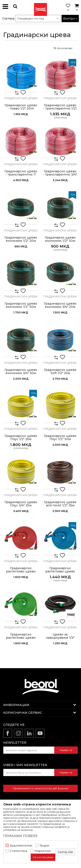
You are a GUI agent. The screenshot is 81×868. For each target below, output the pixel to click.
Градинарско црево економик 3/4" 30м (21, 372)
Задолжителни (21, 846)
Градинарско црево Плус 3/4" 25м (21, 504)
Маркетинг (43, 851)
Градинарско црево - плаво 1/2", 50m (21, 107)
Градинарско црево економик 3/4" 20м (60, 305)
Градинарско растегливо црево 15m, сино (60, 571)
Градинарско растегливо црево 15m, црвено (21, 571)
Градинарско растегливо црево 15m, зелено (21, 638)
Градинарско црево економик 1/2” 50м (21, 305)
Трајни (44, 846)
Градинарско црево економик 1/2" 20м (21, 239)
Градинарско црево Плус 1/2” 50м (60, 438)
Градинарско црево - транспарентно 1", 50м (21, 175)
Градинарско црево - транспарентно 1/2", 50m (60, 109)
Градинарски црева (21, 98)
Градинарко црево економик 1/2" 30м (60, 239)
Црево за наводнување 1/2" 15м (60, 638)
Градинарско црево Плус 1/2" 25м (21, 438)
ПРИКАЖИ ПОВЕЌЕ (20, 836)
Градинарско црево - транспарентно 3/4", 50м (60, 175)
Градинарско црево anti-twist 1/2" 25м (60, 504)
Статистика (18, 851)
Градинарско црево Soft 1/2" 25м (60, 372)
